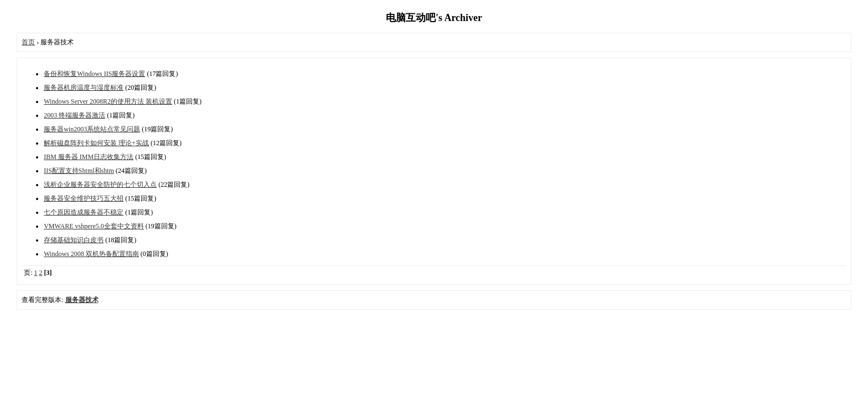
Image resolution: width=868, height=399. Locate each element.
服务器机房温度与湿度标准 (84, 88)
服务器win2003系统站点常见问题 (92, 129)
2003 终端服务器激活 (74, 115)
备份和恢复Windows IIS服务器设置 (94, 74)
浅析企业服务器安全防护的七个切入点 (100, 185)
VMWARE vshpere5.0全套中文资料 (94, 226)
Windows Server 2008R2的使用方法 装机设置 (108, 101)
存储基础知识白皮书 (74, 240)
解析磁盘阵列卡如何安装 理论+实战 (96, 143)
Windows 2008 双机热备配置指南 (91, 254)
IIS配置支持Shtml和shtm (79, 171)
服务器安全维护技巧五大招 (84, 198)
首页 (28, 42)
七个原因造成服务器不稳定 (84, 212)
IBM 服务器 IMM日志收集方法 (89, 157)
